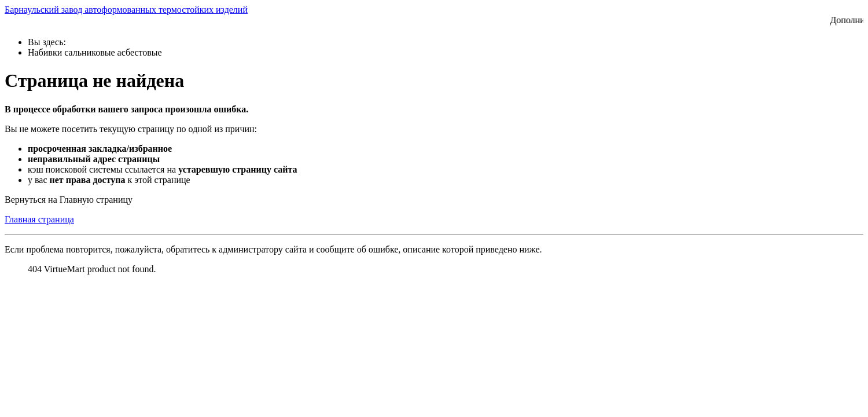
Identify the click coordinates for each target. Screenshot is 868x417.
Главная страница (39, 219)
